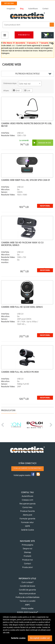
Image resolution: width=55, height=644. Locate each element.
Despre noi (27, 549)
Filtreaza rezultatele (27, 74)
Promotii (24, 35)
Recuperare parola (27, 504)
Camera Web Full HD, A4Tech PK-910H (20, 372)
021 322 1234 (9, 3)
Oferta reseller (27, 609)
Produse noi (27, 560)
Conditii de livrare (27, 586)
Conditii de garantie (27, 590)
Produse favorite (27, 511)
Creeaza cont (27, 500)
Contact (27, 564)
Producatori (27, 567)
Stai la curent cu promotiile (27, 468)
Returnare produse (27, 594)
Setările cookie (18, 638)
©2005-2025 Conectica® (27, 612)
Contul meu (27, 508)
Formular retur (27, 523)
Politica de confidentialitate (27, 597)
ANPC (27, 605)
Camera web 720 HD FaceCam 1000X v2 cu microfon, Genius (22, 244)
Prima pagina (27, 545)
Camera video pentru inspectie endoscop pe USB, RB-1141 (26, 125)
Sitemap (27, 552)
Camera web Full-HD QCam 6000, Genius (22, 307)
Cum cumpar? (27, 582)
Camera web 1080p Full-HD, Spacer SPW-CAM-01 (25, 180)
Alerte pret (27, 515)
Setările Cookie (27, 530)
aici (13, 46)
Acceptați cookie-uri (40, 638)
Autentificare (27, 496)
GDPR (27, 526)
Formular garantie (27, 519)
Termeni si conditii (27, 601)
